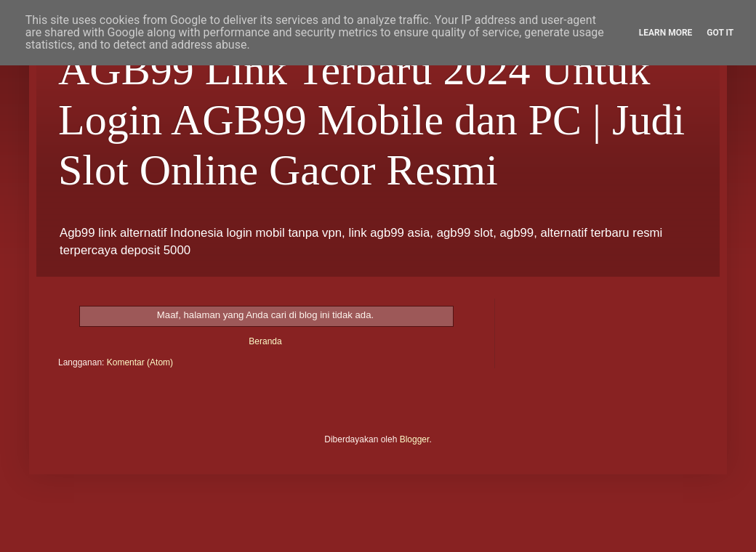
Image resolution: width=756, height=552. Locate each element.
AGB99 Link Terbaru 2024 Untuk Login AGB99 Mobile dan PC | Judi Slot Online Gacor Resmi (371, 120)
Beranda (265, 341)
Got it (720, 33)
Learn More (666, 33)
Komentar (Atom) (140, 362)
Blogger (415, 439)
